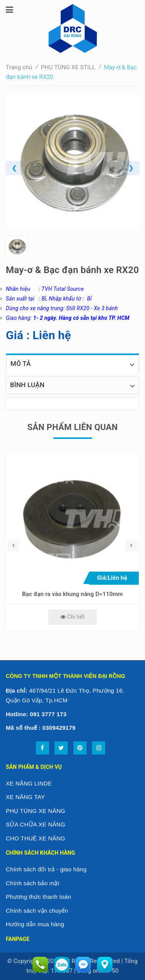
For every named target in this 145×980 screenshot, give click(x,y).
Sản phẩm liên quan (72, 427)
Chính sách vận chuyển (37, 911)
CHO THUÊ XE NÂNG (36, 838)
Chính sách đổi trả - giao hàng (46, 869)
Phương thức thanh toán (38, 897)
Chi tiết (72, 617)
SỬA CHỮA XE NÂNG (36, 824)
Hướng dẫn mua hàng (35, 924)
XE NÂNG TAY (25, 797)
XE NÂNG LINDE (29, 783)
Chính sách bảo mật (32, 883)
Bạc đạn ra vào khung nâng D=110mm (72, 594)
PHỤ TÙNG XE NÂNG (36, 811)
